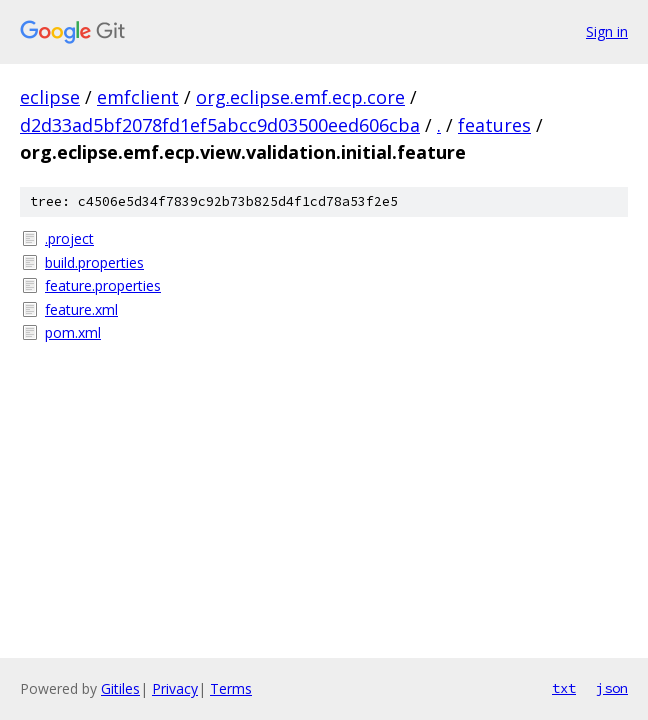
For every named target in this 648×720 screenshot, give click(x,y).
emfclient (138, 97)
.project (69, 238)
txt (564, 688)
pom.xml (73, 332)
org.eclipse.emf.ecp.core (300, 97)
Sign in (607, 31)
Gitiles (120, 688)
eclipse (50, 97)
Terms (231, 688)
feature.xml (81, 309)
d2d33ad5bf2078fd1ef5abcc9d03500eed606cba (220, 125)
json (612, 688)
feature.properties (103, 285)
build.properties (94, 262)
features (494, 125)
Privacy (175, 688)
